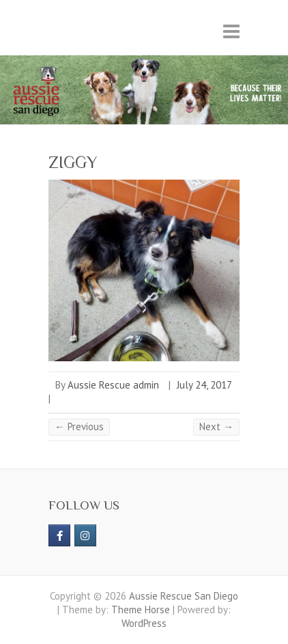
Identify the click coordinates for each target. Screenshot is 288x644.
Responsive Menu (231, 31)
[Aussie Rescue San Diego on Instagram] (85, 535)
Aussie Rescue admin (113, 385)
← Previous (79, 426)
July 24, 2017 (204, 385)
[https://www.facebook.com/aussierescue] (59, 535)
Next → (216, 426)
